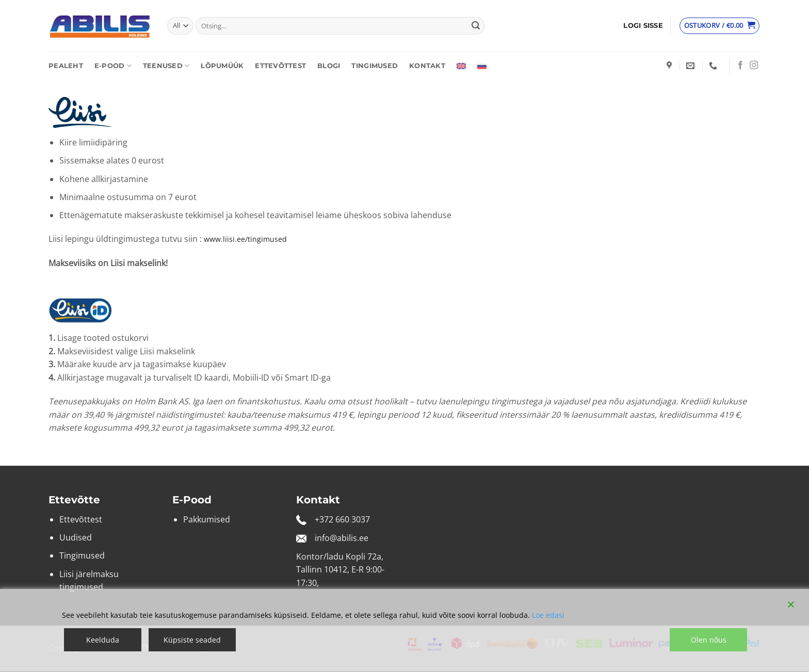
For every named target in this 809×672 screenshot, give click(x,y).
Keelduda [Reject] (103, 640)
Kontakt (427, 66)
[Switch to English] (461, 66)
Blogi (329, 66)
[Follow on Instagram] (754, 65)
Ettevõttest (280, 66)
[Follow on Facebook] (740, 65)
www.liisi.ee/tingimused (245, 239)
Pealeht (66, 66)
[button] (643, 26)
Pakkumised (207, 519)
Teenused (166, 66)
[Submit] (476, 26)
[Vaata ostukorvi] (720, 26)
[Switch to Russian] (482, 66)
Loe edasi (548, 615)
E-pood (113, 66)
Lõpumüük (222, 66)
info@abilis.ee (342, 538)
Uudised (76, 537)
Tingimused (375, 66)
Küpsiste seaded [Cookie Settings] (192, 640)
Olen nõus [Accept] (709, 640)
